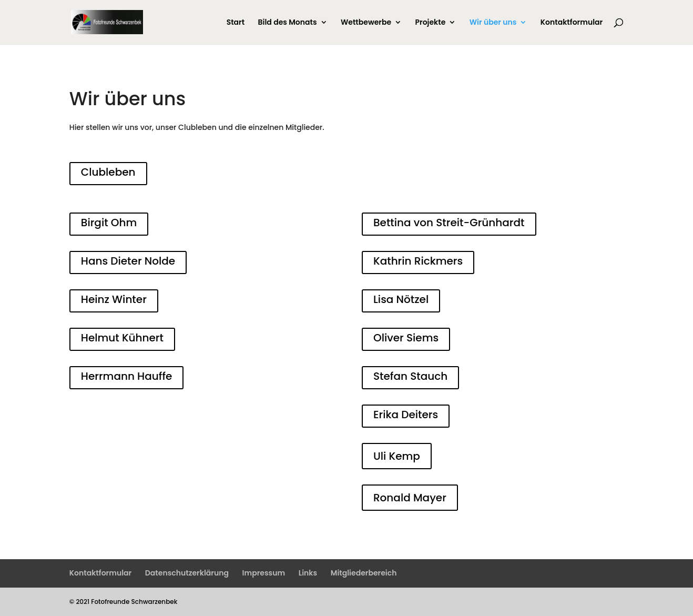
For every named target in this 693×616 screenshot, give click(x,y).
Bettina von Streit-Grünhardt (449, 223)
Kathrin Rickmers (418, 261)
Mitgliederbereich (364, 573)
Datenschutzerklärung (187, 573)
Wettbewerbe (366, 23)
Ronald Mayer (410, 498)
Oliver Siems (406, 338)
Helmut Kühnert (122, 338)
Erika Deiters (406, 415)
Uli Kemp (397, 456)
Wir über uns (493, 23)
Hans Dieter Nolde (128, 261)
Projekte (430, 23)
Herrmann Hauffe (127, 376)
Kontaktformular (572, 23)
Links (308, 573)
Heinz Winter (114, 299)
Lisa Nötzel (401, 299)
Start (236, 23)
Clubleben (108, 172)
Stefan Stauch (410, 376)
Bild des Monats (288, 23)
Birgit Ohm (109, 223)
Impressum (264, 573)
